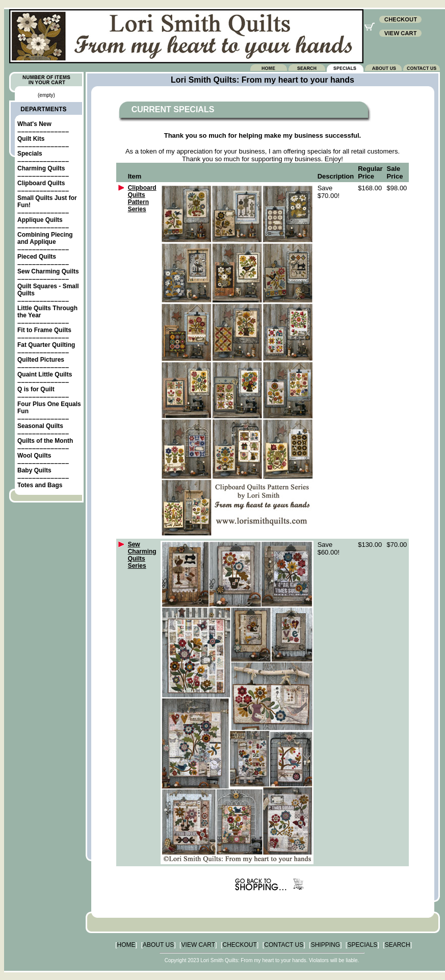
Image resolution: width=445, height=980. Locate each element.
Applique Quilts (40, 220)
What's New (34, 124)
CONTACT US (284, 945)
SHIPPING (325, 945)
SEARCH (398, 945)
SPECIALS (362, 945)
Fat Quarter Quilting (46, 345)
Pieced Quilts (37, 257)
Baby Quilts (34, 470)
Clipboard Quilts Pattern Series (142, 198)
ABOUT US (158, 945)
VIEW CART (198, 945)
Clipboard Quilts (41, 183)
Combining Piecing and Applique (45, 238)
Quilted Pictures (41, 360)
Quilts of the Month (45, 441)
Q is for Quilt (36, 389)
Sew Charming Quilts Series (142, 555)
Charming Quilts (41, 168)
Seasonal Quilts (40, 426)
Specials (30, 154)
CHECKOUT (240, 945)
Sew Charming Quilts (48, 271)
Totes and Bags (40, 485)
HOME (126, 945)
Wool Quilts (34, 456)
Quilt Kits (31, 139)
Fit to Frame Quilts (44, 330)
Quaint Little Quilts (45, 374)
